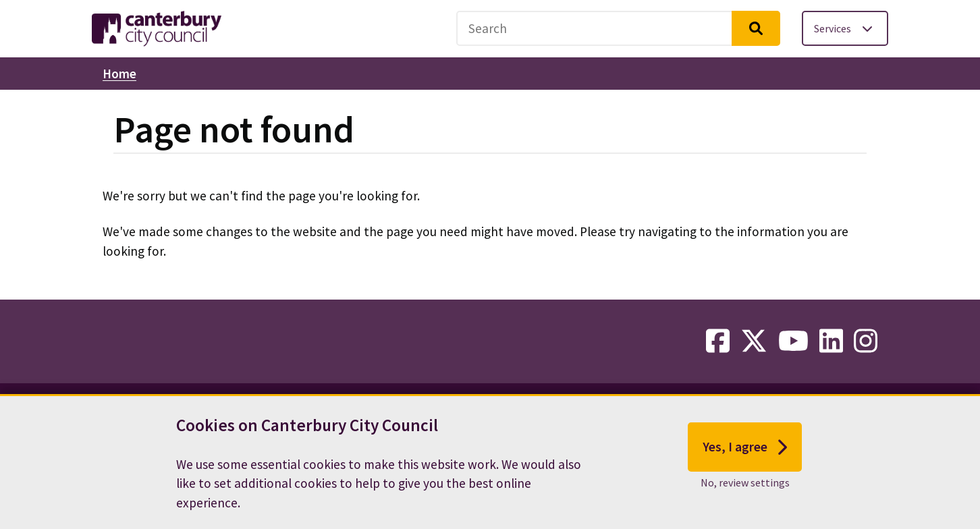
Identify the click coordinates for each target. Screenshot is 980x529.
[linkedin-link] (831, 341)
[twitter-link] (754, 341)
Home (119, 74)
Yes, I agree (745, 448)
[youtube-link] (793, 341)
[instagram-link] (866, 341)
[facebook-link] (718, 341)
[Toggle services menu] (845, 28)
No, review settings (745, 484)
